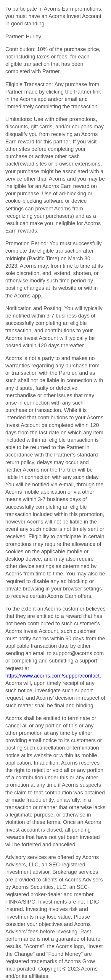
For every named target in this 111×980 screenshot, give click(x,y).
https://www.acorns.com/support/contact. (53, 676)
